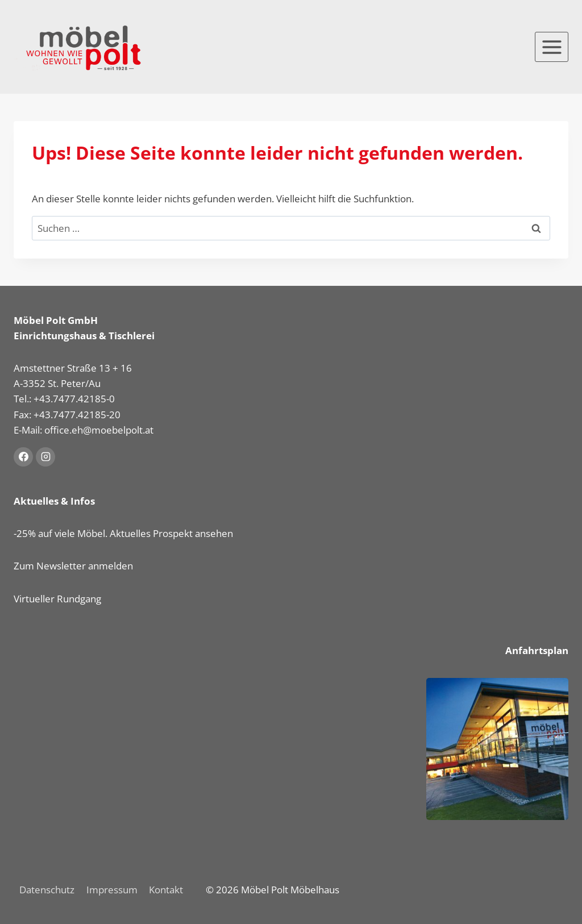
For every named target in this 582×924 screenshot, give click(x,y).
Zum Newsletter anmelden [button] (73, 566)
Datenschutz (47, 890)
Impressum (112, 890)
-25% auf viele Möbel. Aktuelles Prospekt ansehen (123, 533)
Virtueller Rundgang (57, 599)
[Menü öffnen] (552, 47)
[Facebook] (23, 457)
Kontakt (166, 890)
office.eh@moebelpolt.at (99, 430)
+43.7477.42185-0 (74, 399)
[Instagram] (45, 457)
